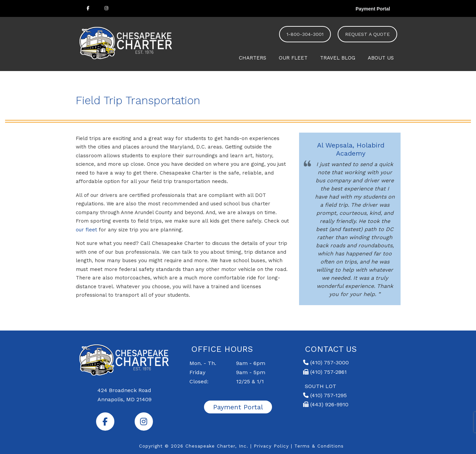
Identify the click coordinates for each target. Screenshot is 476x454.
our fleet (86, 230)
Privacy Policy (271, 446)
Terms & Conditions (319, 446)
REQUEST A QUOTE (367, 34)
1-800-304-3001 (305, 34)
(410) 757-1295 (325, 395)
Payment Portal (373, 9)
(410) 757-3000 (326, 362)
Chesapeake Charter (127, 42)
